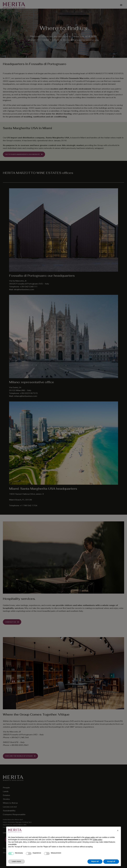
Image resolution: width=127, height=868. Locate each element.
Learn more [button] (16, 861)
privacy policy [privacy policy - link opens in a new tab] (90, 837)
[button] (118, 830)
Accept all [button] (111, 861)
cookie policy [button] (97, 840)
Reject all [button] (95, 861)
